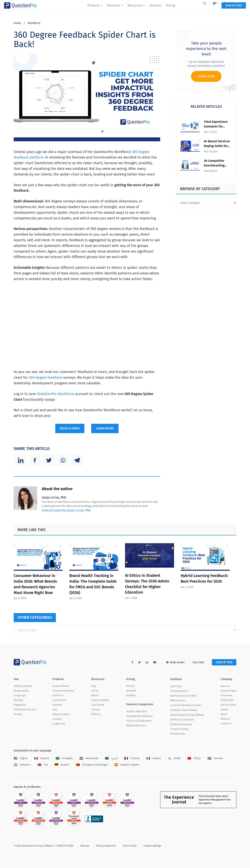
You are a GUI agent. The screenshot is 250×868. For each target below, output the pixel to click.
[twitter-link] (140, 662)
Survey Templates (100, 700)
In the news (227, 695)
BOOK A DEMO (70, 428)
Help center (175, 662)
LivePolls (57, 719)
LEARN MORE (105, 428)
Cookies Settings (152, 846)
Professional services (25, 710)
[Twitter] (49, 460)
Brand (224, 714)
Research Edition (61, 714)
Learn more (206, 76)
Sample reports (21, 691)
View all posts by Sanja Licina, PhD (66, 510)
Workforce (34, 23)
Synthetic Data (178, 734)
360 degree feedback (46, 377)
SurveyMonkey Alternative (139, 716)
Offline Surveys (178, 701)
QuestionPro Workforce (56, 394)
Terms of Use (130, 846)
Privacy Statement (106, 846)
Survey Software (61, 686)
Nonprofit (131, 691)
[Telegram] (77, 460)
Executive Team (229, 691)
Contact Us (226, 724)
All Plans (131, 686)
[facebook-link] (132, 662)
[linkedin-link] (147, 662)
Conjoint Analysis (179, 691)
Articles (95, 691)
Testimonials (227, 700)
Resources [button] (136, 11)
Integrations (20, 705)
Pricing (170, 11)
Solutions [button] (115, 11)
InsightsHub (59, 724)
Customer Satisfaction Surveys (186, 705)
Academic (131, 695)
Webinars (96, 714)
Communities (59, 700)
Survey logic (20, 695)
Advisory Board (229, 705)
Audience (57, 705)
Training (95, 710)
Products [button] (95, 11)
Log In (231, 3)
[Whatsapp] (63, 460)
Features (155, 11)
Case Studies (98, 705)
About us (225, 686)
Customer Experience (63, 691)
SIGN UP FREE (224, 11)
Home (17, 23)
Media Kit (225, 719)
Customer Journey (179, 729)
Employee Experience (181, 724)
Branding (18, 700)
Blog (93, 686)
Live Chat (198, 662)
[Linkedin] (21, 460)
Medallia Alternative (136, 726)
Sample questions (23, 686)
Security (18, 714)
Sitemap (85, 846)
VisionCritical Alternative (139, 721)
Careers (225, 710)
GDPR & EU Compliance (182, 720)
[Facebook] (35, 460)
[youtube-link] (155, 662)
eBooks (95, 695)
